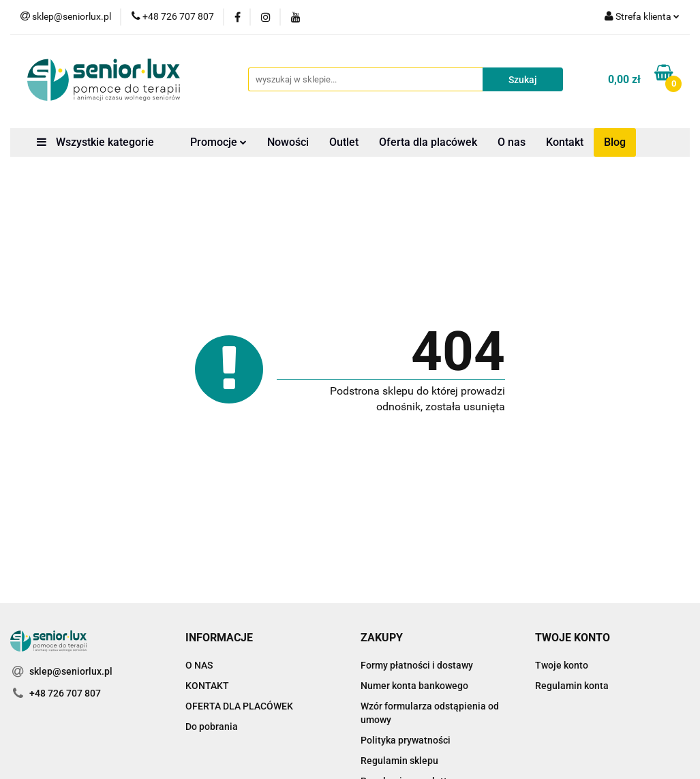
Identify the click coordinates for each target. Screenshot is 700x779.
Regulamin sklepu (399, 761)
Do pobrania (212, 727)
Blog (615, 142)
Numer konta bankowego (414, 686)
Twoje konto (562, 665)
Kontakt (565, 142)
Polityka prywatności (406, 740)
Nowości (288, 142)
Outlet (344, 142)
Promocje (218, 142)
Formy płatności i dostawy (417, 665)
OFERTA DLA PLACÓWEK (239, 706)
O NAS (199, 665)
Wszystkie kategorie (95, 142)
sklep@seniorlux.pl (71, 671)
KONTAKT (207, 686)
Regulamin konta (572, 686)
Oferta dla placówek (428, 142)
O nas (512, 142)
